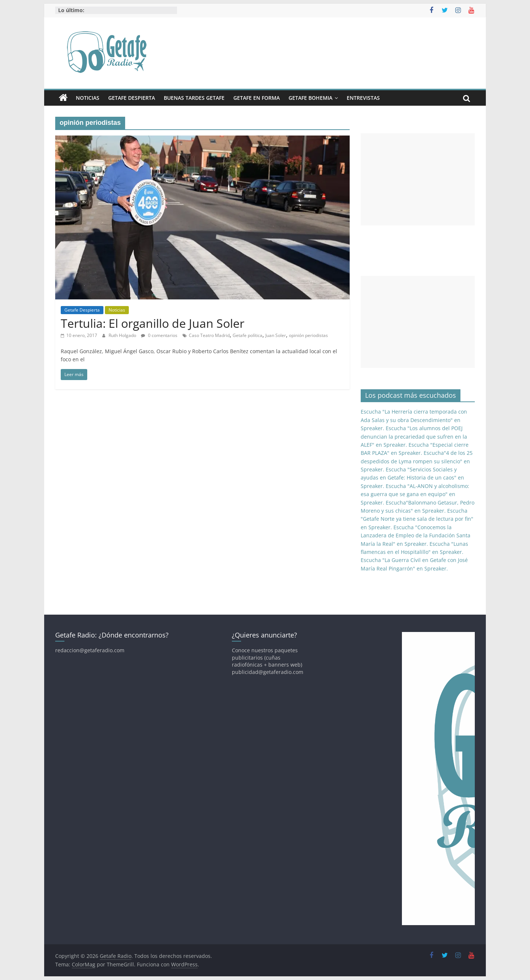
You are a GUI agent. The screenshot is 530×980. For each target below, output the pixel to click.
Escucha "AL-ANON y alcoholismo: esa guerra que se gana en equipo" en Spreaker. (415, 494)
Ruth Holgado (123, 335)
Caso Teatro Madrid (209, 335)
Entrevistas (363, 98)
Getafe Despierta (132, 98)
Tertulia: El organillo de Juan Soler (153, 323)
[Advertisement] (418, 179)
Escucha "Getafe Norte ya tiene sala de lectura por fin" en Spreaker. (417, 519)
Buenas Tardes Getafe (194, 98)
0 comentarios (159, 335)
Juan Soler (276, 335)
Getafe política (248, 335)
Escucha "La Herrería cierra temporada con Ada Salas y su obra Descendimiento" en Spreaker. (414, 420)
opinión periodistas (308, 335)
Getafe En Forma (257, 98)
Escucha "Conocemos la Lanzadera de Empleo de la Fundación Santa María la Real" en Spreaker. (416, 535)
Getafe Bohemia (310, 98)
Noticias (88, 98)
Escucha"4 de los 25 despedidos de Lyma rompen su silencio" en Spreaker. (417, 461)
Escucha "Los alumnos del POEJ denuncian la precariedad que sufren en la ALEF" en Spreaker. (414, 436)
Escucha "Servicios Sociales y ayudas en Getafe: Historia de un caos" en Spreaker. (412, 478)
